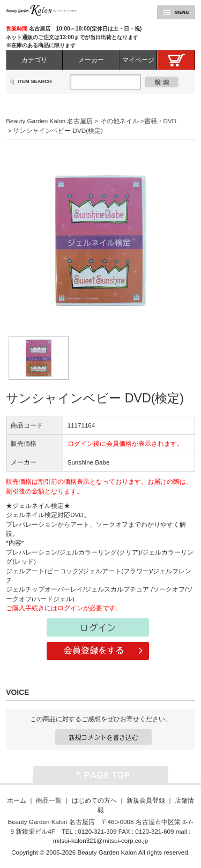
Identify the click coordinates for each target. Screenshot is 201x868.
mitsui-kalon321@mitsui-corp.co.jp (100, 840)
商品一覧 (49, 800)
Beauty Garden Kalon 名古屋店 (49, 121)
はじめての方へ (94, 800)
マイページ (138, 60)
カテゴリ (34, 60)
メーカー (91, 60)
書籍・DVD (160, 121)
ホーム (17, 800)
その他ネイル (120, 121)
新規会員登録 (146, 800)
